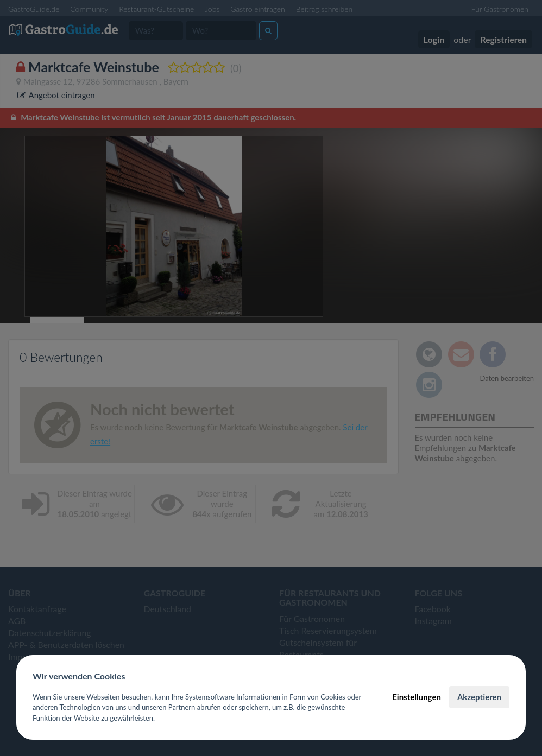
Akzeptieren (479, 697)
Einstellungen (417, 697)
